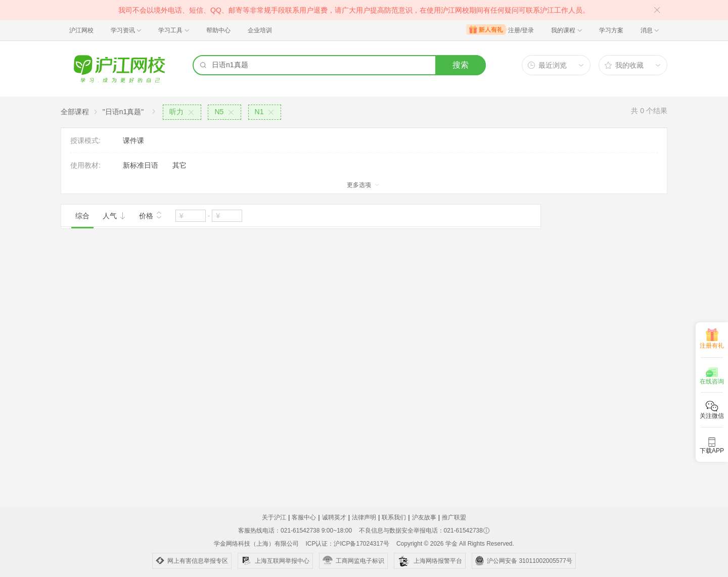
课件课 (133, 140)
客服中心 (304, 517)
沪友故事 (424, 517)
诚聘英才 (334, 517)
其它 (179, 165)
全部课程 (75, 112)
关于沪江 (274, 517)
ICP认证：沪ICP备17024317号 (347, 544)
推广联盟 (454, 517)
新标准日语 (141, 165)
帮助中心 (218, 30)
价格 (151, 215)
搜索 (461, 65)
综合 (82, 216)
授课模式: (85, 140)
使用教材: (85, 165)
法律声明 (364, 517)
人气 (114, 216)
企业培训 (260, 30)
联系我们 (394, 517)
